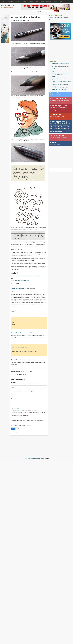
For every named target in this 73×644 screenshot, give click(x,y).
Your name (13, 383)
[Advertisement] (59, 49)
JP (51, 125)
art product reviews (25, 280)
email (53, 111)
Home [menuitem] (4, 1)
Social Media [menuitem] (49, 1)
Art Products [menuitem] (18, 1)
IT (68, 123)
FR (66, 123)
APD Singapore (53, 116)
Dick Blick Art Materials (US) (26, 276)
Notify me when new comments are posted (22, 427)
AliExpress (52, 127)
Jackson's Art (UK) (37, 276)
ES (70, 123)
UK (62, 123)
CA (60, 123)
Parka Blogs (8, 5)
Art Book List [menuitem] (10, 1)
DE (64, 123)
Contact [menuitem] (56, 1)
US (58, 123)
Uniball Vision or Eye (23, 254)
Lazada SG (63, 127)
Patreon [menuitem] (42, 1)
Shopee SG (57, 127)
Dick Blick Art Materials (57, 125)
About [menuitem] (61, 1)
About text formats (16, 410)
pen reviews (18, 280)
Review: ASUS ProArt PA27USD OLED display (61, 88)
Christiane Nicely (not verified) (18, 289)
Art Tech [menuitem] (25, 1)
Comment (13, 399)
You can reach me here (55, 144)
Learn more (65, 132)
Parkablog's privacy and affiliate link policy (32, 460)
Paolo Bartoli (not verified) (17, 333)
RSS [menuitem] (37, 1)
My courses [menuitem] (31, 1)
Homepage (13, 394)
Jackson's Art (65, 125)
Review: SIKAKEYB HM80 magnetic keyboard (61, 73)
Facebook (57, 111)
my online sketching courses (60, 95)
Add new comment (15, 433)
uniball (13, 280)
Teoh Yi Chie (20, 20)
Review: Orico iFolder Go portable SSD (60, 89)
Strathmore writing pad (26, 182)
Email (12, 387)
